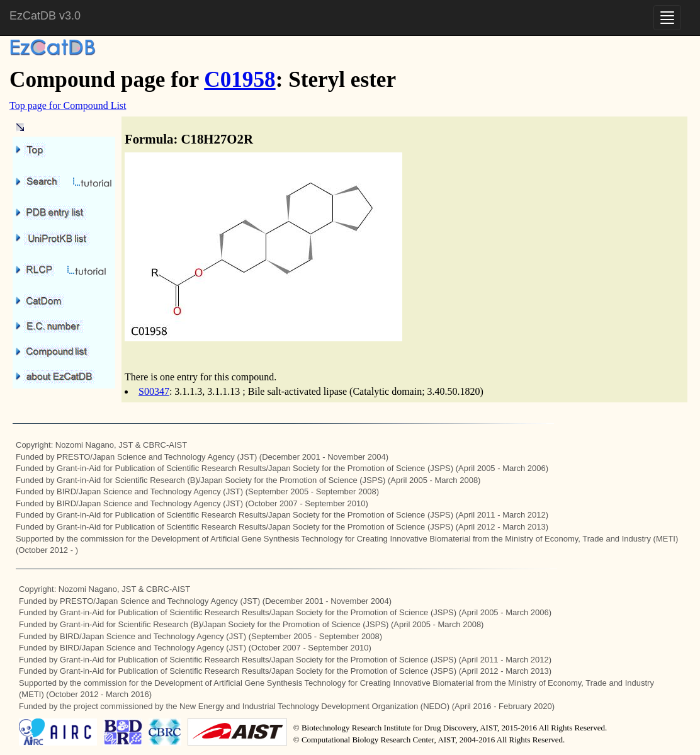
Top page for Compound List (68, 105)
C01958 (240, 80)
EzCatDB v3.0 (45, 16)
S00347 (154, 391)
